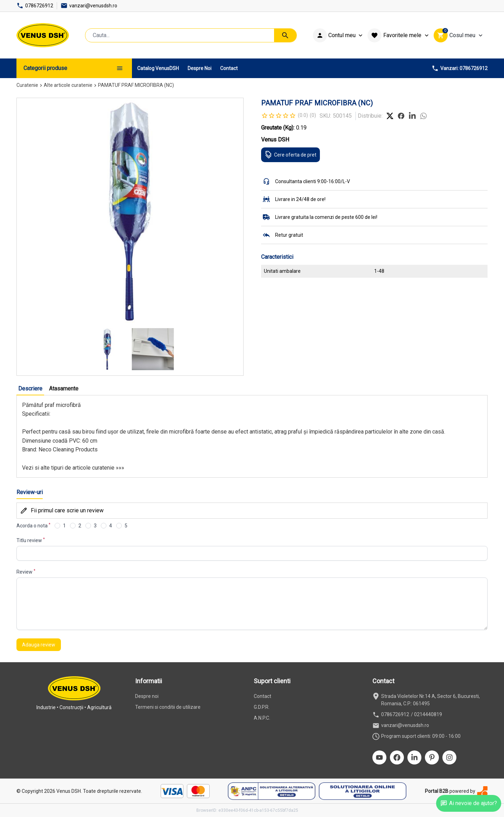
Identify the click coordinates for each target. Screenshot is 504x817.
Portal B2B (437, 791)
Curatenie (27, 85)
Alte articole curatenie (68, 85)
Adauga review (39, 645)
